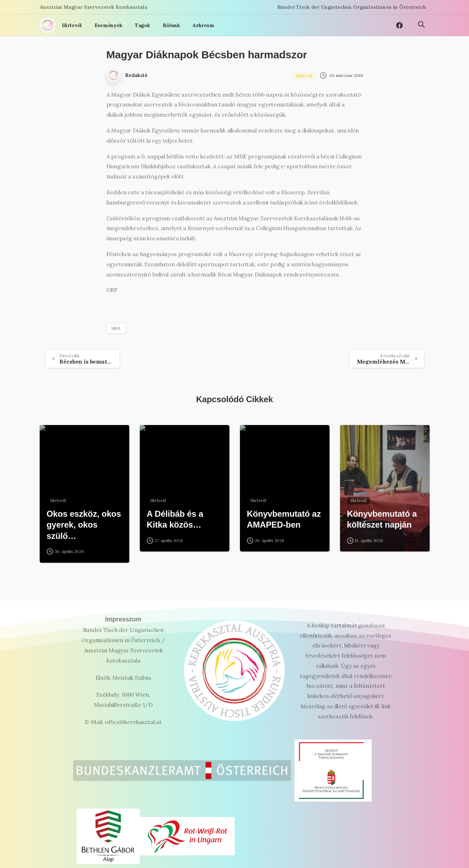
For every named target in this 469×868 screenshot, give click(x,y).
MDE (116, 328)
